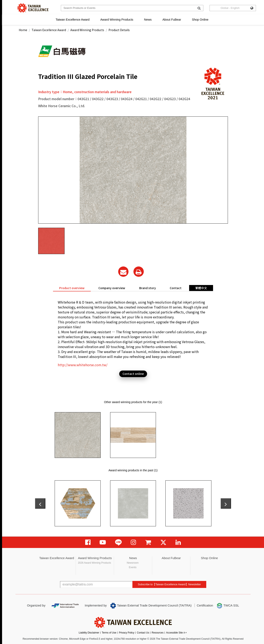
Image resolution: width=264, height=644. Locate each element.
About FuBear (172, 19)
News (148, 19)
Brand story (148, 288)
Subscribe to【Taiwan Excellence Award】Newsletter (169, 584)
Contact (176, 288)
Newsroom (133, 563)
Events (133, 567)
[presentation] (40, 503)
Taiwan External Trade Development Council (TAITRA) (151, 606)
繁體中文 (201, 288)
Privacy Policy (127, 633)
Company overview (112, 288)
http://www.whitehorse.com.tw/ (83, 365)
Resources (157, 633)
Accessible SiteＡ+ (176, 633)
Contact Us (143, 633)
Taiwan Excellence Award (72, 19)
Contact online (133, 374)
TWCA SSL (228, 606)
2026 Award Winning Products (95, 563)
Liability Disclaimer (89, 633)
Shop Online (200, 19)
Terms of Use (109, 633)
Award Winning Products (117, 19)
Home (23, 30)
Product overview (72, 288)
